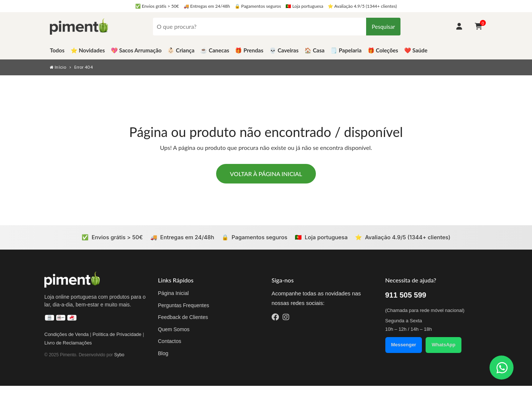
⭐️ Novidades (88, 50)
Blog (163, 353)
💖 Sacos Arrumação (136, 50)
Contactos (170, 341)
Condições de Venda (66, 334)
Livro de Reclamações (68, 343)
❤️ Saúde (416, 50)
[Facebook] (275, 318)
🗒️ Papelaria (346, 50)
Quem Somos (174, 329)
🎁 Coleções (383, 50)
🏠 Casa (314, 50)
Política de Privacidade (117, 334)
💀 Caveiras (284, 50)
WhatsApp (443, 345)
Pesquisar (383, 27)
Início (58, 67)
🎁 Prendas (249, 50)
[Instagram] (286, 318)
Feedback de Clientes (183, 317)
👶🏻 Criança (181, 50)
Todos (57, 50)
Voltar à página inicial (266, 174)
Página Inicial (173, 293)
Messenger (404, 345)
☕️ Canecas (215, 50)
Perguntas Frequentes (184, 305)
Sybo (119, 355)
